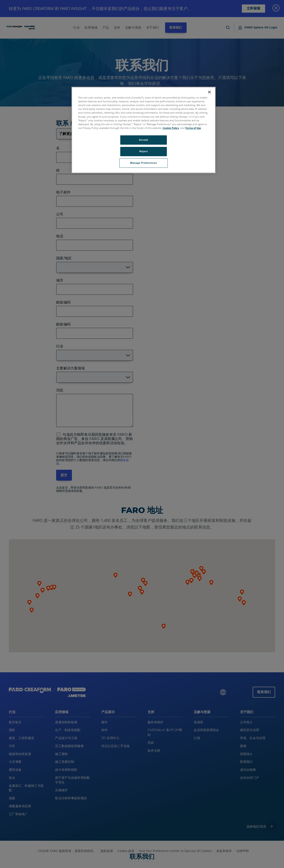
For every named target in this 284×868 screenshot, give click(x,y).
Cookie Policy (171, 128)
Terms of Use (193, 128)
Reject (144, 151)
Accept (143, 140)
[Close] (209, 92)
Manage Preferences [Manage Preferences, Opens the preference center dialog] (144, 163)
